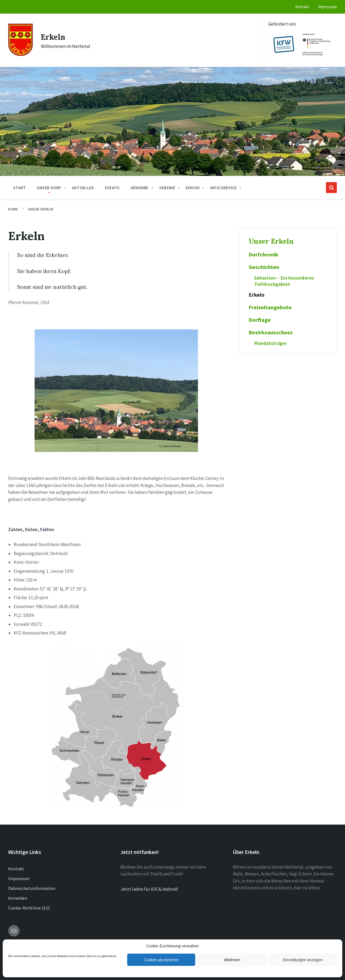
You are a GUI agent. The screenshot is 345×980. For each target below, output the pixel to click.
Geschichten (264, 267)
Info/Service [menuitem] (224, 188)
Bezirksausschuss (271, 332)
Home (13, 209)
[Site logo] (20, 54)
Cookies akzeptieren (161, 960)
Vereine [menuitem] (167, 188)
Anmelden (18, 898)
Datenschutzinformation (32, 888)
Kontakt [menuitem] (302, 7)
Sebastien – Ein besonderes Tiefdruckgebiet (284, 281)
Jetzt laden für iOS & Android (149, 889)
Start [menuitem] (20, 188)
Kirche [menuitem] (193, 188)
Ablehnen (232, 960)
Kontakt (16, 869)
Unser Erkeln (41, 209)
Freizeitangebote (270, 307)
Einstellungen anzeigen (303, 960)
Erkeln (54, 37)
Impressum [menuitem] (327, 7)
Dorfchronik (263, 255)
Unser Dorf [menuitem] (49, 188)
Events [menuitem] (112, 188)
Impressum (19, 878)
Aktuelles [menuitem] (83, 188)
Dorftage (260, 320)
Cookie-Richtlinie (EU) (29, 908)
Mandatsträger (271, 343)
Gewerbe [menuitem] (140, 188)
